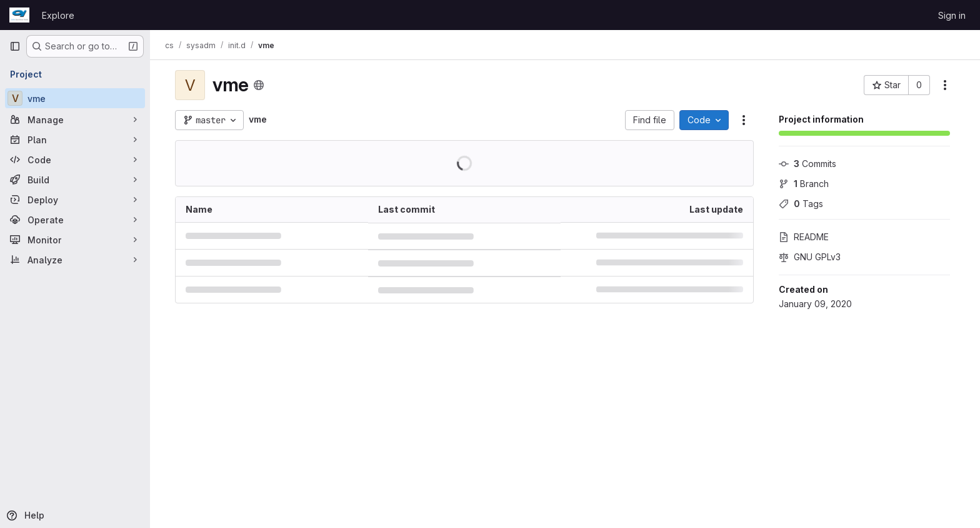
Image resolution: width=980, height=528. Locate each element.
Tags (801, 204)
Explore (58, 15)
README (804, 237)
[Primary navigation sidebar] (15, 46)
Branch (804, 184)
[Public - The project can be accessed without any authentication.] (259, 85)
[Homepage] (19, 15)
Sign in (952, 15)
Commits (807, 164)
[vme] (75, 98)
